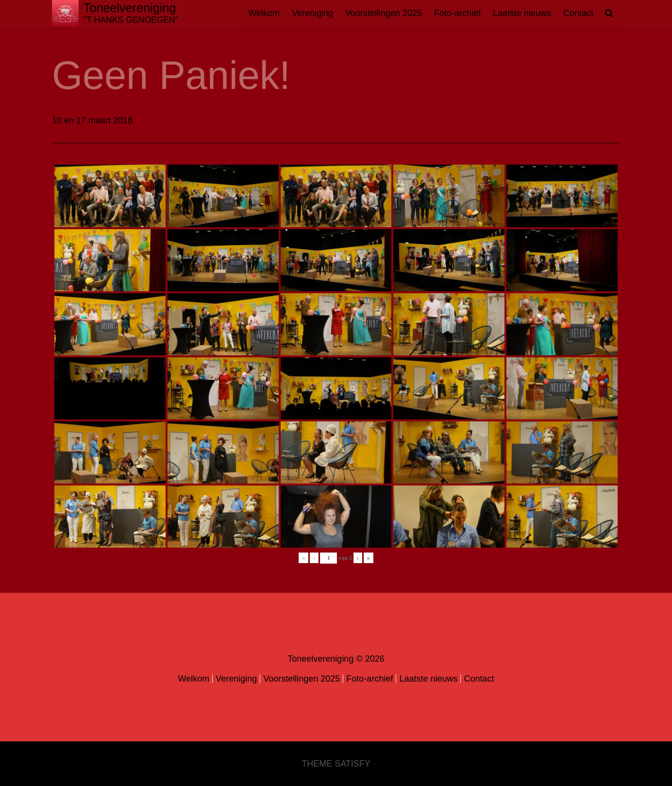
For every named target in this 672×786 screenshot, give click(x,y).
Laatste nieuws (522, 13)
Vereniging (312, 13)
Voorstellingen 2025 (384, 13)
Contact (578, 13)
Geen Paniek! (171, 75)
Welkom (264, 13)
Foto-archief (457, 13)
